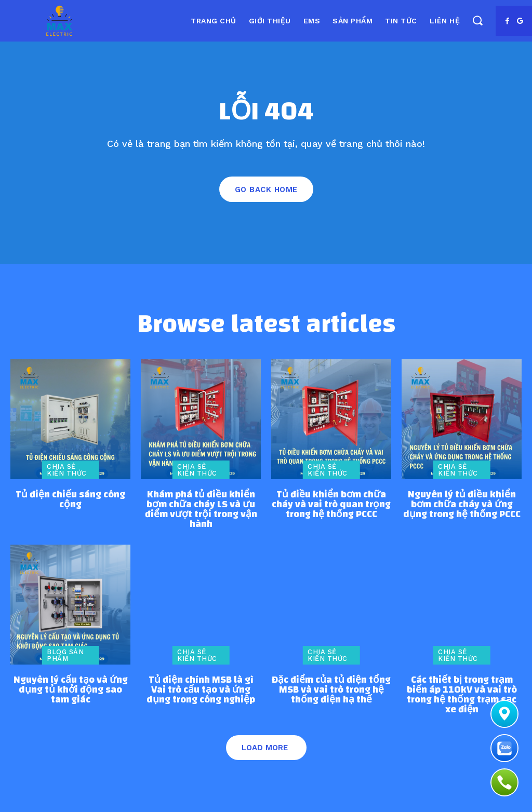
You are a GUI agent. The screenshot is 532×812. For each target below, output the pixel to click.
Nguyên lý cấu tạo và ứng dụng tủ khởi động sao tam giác (71, 690)
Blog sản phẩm (65, 655)
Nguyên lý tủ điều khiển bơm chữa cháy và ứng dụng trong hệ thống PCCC (462, 504)
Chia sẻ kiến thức (67, 470)
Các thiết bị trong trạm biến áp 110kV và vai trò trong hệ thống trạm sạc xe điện (462, 695)
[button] (477, 20)
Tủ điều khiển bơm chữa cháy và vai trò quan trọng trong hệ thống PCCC (331, 504)
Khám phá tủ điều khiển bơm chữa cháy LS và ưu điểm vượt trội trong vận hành (201, 509)
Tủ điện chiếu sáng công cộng (70, 499)
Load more (265, 748)
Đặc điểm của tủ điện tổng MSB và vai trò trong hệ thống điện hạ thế (331, 690)
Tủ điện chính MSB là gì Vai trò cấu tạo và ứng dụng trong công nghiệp (201, 690)
